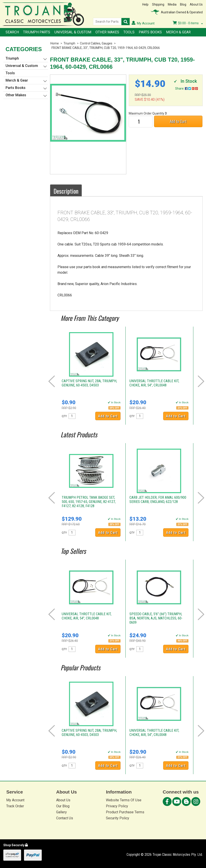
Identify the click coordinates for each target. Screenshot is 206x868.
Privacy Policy (117, 806)
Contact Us (65, 818)
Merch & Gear (178, 32)
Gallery (61, 812)
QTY (64, 416)
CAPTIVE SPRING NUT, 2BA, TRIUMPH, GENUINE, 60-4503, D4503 (89, 383)
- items (188, 23)
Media (172, 4)
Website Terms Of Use (124, 800)
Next (201, 381)
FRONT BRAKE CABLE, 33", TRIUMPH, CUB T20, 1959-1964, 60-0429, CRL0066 (106, 48)
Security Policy (118, 818)
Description (66, 191)
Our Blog (63, 806)
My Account (15, 800)
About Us (196, 4)
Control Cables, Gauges (96, 43)
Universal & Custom (73, 32)
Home (55, 43)
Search (12, 32)
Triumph (69, 43)
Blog (183, 4)
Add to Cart (178, 121)
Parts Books (150, 32)
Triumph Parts (37, 32)
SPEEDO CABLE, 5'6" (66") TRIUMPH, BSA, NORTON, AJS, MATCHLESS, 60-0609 (156, 618)
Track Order (15, 806)
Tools (129, 32)
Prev (52, 381)
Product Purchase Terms (125, 812)
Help (145, 4)
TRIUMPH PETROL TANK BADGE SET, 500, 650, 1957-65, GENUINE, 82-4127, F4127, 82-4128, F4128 (89, 502)
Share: (186, 88)
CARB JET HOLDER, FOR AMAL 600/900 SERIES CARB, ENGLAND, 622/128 (158, 500)
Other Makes (107, 32)
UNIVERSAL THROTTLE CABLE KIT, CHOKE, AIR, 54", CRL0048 (154, 383)
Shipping (158, 4)
